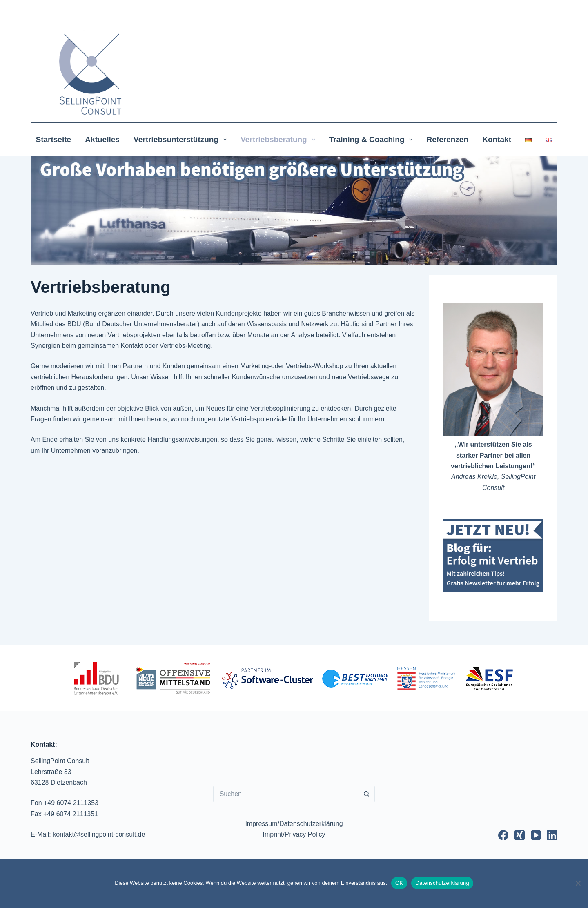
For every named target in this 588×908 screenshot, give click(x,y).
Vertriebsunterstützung (182, 140)
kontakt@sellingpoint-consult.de (99, 834)
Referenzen (448, 139)
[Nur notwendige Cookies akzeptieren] (578, 883)
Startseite (54, 139)
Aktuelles (102, 139)
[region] (294, 210)
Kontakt (497, 139)
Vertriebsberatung (279, 140)
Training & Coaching (373, 140)
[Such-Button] (367, 794)
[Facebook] (503, 835)
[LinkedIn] (552, 835)
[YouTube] (536, 835)
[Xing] (520, 835)
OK (399, 883)
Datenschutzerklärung (442, 883)
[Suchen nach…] (286, 794)
